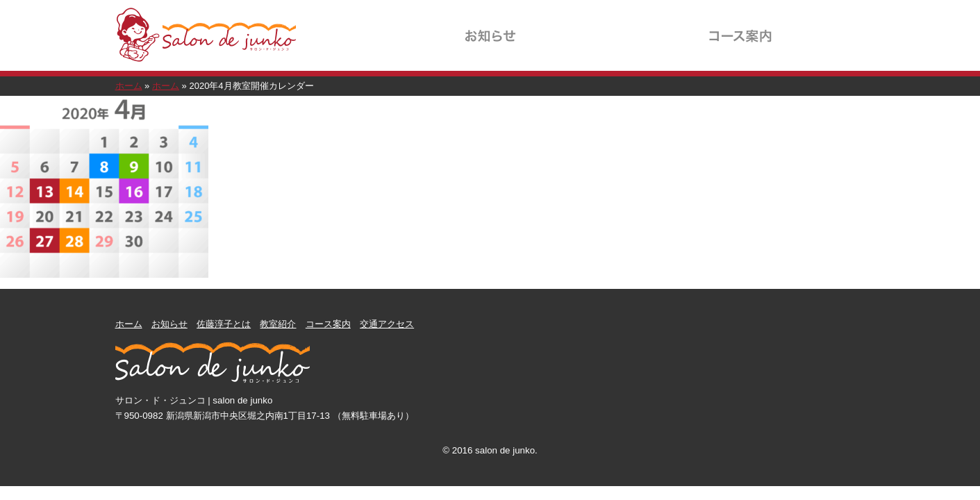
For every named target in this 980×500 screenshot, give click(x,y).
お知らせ (490, 26)
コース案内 (740, 26)
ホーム (129, 86)
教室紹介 (657, 26)
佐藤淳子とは (574, 26)
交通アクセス (824, 26)
